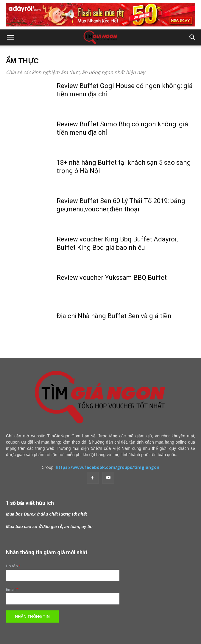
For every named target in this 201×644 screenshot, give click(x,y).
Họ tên (13, 566)
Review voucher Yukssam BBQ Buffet (112, 278)
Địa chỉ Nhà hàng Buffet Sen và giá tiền (114, 316)
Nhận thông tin (32, 616)
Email (12, 589)
